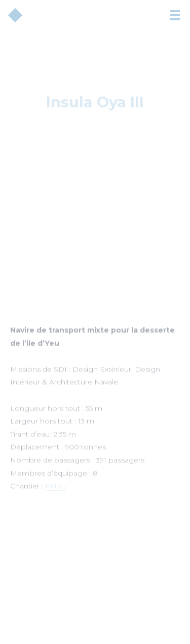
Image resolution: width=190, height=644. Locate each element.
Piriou (55, 488)
